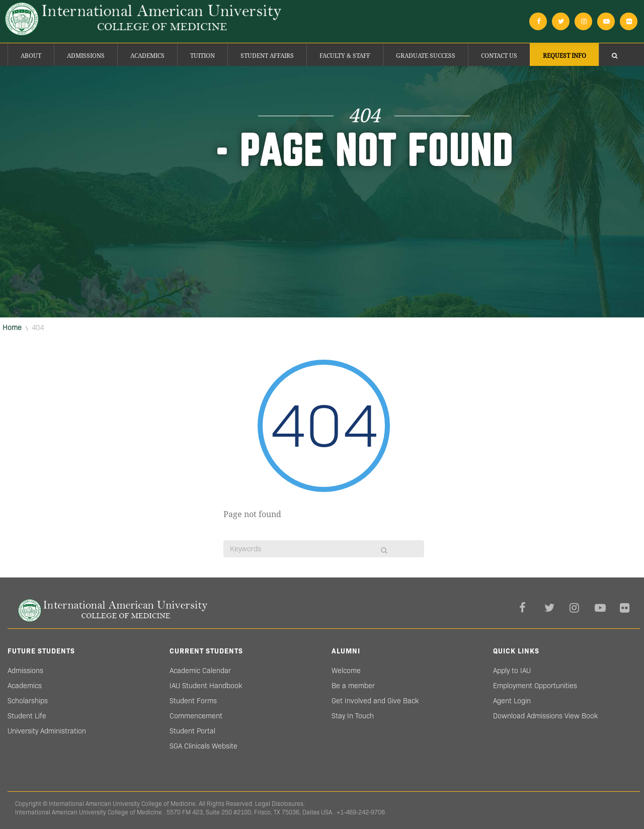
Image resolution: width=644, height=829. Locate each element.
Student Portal (192, 731)
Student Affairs (267, 56)
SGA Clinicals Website (204, 746)
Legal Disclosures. (280, 804)
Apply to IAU (512, 671)
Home (12, 327)
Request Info (565, 56)
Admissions (86, 56)
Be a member (353, 686)
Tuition (203, 56)
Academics (147, 56)
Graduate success (426, 56)
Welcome (346, 671)
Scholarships (28, 701)
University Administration (47, 731)
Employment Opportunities (535, 686)
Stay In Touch (353, 716)
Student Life (27, 716)
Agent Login (512, 701)
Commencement (196, 716)
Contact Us (499, 56)
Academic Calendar (200, 671)
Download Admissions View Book (545, 716)
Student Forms (193, 701)
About (31, 56)
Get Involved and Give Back (375, 701)
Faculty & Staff (345, 56)
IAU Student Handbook (206, 686)
